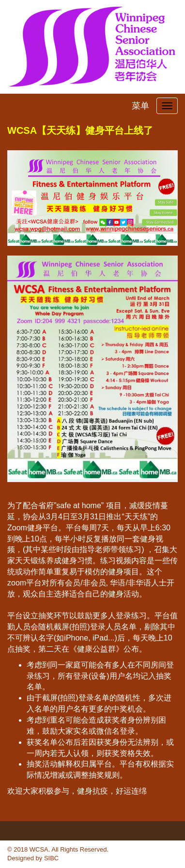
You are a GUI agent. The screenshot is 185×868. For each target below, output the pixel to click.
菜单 (140, 106)
